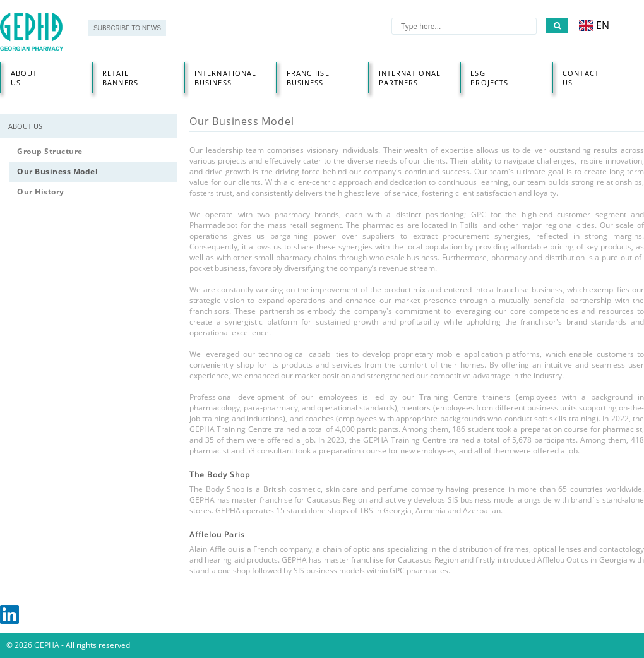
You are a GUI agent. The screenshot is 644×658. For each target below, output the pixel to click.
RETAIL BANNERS (120, 78)
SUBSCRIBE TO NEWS (127, 28)
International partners (410, 78)
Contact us (581, 78)
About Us (24, 78)
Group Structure (50, 151)
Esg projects (489, 78)
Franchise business (308, 78)
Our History (41, 192)
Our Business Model (57, 171)
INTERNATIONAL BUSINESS (225, 78)
